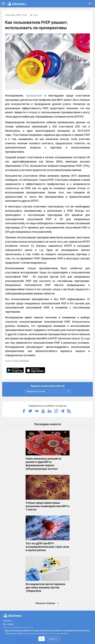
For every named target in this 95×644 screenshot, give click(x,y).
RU (91, 4)
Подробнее (53, 639)
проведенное (34, 96)
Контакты (7, 621)
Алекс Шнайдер (21, 361)
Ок (42, 639)
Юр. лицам (8, 624)
